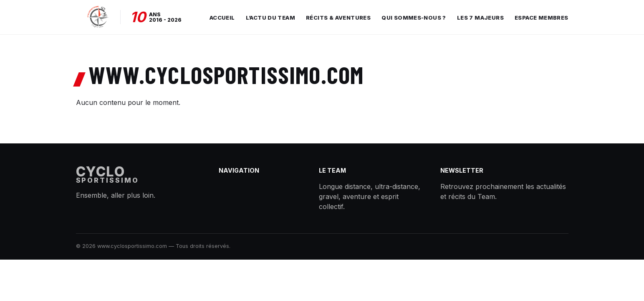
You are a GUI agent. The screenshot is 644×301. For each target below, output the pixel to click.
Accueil (222, 18)
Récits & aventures (338, 18)
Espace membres (542, 18)
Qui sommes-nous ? (414, 18)
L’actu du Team (271, 18)
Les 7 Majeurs (480, 18)
